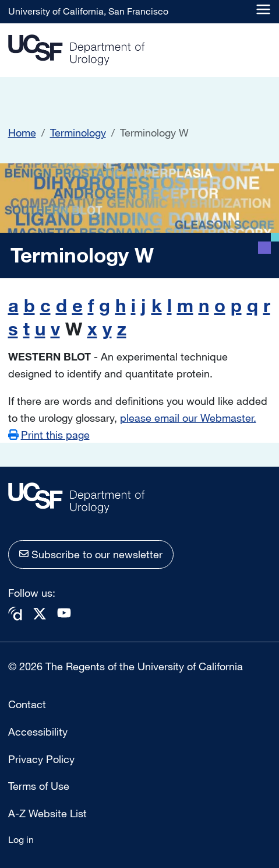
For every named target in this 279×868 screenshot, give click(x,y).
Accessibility (38, 731)
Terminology (78, 132)
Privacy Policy (41, 759)
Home (22, 132)
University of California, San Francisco (88, 11)
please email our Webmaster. (188, 418)
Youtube (64, 613)
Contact (27, 704)
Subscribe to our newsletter (97, 554)
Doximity (15, 614)
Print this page (55, 435)
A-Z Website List (47, 813)
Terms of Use (39, 786)
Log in (21, 839)
